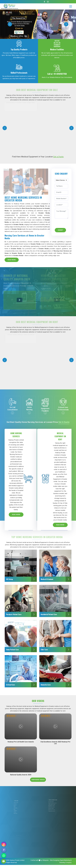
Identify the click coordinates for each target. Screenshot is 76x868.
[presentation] (5, 128)
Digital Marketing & (66, 863)
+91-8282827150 (60, 74)
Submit (60, 230)
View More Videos (38, 783)
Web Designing (55, 863)
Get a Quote (58, 157)
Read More (12, 260)
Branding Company (66, 866)
